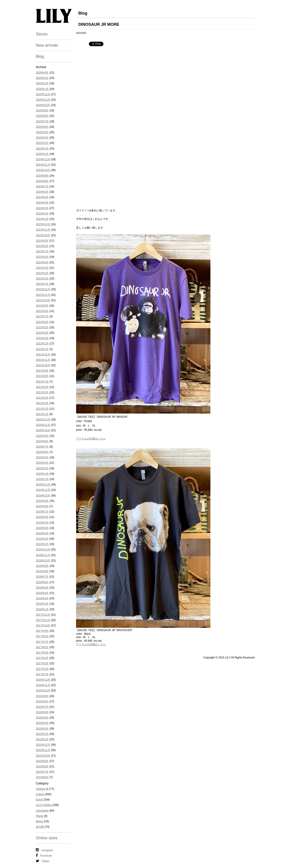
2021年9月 (42, 371)
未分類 (40, 827)
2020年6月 (42, 452)
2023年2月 (42, 279)
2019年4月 (42, 528)
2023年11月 (43, 230)
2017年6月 (42, 647)
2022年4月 (42, 333)
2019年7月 (42, 512)
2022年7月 (42, 316)
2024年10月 (43, 170)
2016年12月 (43, 680)
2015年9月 (42, 761)
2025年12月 (43, 94)
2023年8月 (42, 246)
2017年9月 (42, 631)
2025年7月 (42, 121)
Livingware (42, 811)
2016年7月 (42, 707)
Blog (40, 56)
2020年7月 (42, 447)
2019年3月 (42, 533)
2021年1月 (42, 414)
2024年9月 (42, 176)
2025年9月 (42, 110)
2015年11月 (43, 750)
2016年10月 (43, 691)
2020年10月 (43, 430)
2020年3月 (42, 468)
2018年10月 (43, 561)
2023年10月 (43, 235)
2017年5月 (42, 653)
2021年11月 (43, 360)
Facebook (44, 855)
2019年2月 (42, 539)
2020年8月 (42, 441)
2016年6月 (42, 712)
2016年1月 (42, 739)
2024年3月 (42, 208)
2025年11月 (43, 100)
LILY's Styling (44, 805)
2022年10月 (43, 300)
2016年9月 (42, 696)
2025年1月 (42, 154)
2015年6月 (42, 777)
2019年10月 (43, 496)
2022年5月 (42, 327)
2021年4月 (42, 398)
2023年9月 (42, 241)
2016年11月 (43, 685)
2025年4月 (42, 138)
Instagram (44, 850)
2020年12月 (43, 420)
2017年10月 (43, 626)
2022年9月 (42, 306)
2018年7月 (42, 577)
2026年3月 (42, 78)
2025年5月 (42, 132)
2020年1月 (42, 479)
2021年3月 (42, 403)
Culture (40, 794)
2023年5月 (42, 262)
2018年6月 (42, 582)
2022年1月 (42, 349)
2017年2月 (42, 669)
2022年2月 (42, 344)
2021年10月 (43, 365)
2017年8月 (42, 636)
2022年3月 (42, 338)
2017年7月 (42, 642)
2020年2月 (42, 474)
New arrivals (47, 45)
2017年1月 (42, 674)
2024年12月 (43, 159)
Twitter (43, 861)
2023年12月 (43, 224)
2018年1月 (42, 609)
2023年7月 (42, 251)
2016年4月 (42, 723)
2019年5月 (42, 523)
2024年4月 (42, 203)
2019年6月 (42, 517)
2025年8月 (42, 116)
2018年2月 (42, 604)
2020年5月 (42, 457)
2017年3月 (42, 663)
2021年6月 (42, 387)
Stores (42, 34)
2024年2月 (42, 214)
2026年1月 (42, 89)
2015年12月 (43, 745)
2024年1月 (42, 219)
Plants (40, 816)
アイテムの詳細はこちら (91, 439)
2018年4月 (42, 593)
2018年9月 (42, 566)
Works (40, 821)
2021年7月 (42, 382)
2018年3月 (42, 598)
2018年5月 (42, 588)
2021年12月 (43, 355)
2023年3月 (42, 273)
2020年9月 (42, 436)
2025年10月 (43, 105)
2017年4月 (42, 658)
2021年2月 (42, 409)
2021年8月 (42, 376)
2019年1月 (42, 544)
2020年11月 (43, 425)
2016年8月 (42, 701)
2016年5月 (42, 718)
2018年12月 (43, 550)
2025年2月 (42, 149)
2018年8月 (42, 571)
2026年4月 (42, 73)
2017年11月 (43, 620)
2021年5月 (42, 392)
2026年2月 (42, 83)
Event (39, 800)
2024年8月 (42, 181)
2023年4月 (42, 268)
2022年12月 (43, 289)
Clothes (40, 789)
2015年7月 (42, 772)
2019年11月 (43, 490)
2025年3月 (42, 143)
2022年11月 (43, 295)
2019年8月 (42, 506)
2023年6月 (42, 257)
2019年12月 (43, 485)
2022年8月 (42, 311)
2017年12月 (43, 615)
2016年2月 (42, 734)
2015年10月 (43, 756)
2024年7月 (42, 186)
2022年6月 (42, 322)
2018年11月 (43, 555)
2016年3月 (42, 729)
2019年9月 (42, 501)
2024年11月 (43, 165)
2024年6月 (42, 192)
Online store (47, 838)
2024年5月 (42, 197)
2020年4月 (42, 463)
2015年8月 (42, 766)
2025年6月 (42, 127)
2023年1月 (42, 284)
